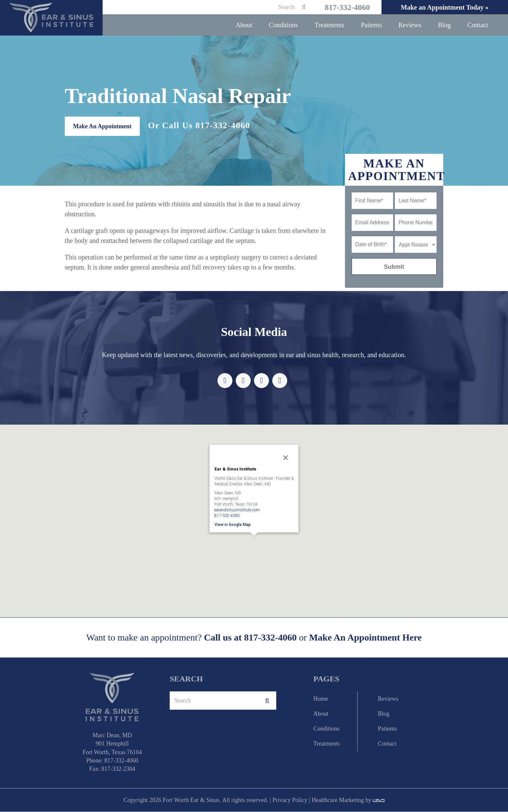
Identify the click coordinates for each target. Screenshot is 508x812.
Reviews (388, 699)
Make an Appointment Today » (444, 7)
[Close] (286, 458)
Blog (384, 714)
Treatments (327, 744)
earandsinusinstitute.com (237, 510)
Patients (387, 729)
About (321, 714)
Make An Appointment (102, 127)
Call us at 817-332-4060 (250, 638)
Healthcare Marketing (338, 800)
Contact (387, 744)
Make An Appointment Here (365, 638)
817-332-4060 (344, 7)
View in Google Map (233, 525)
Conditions (327, 729)
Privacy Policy (290, 800)
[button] (254, 545)
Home (321, 699)
